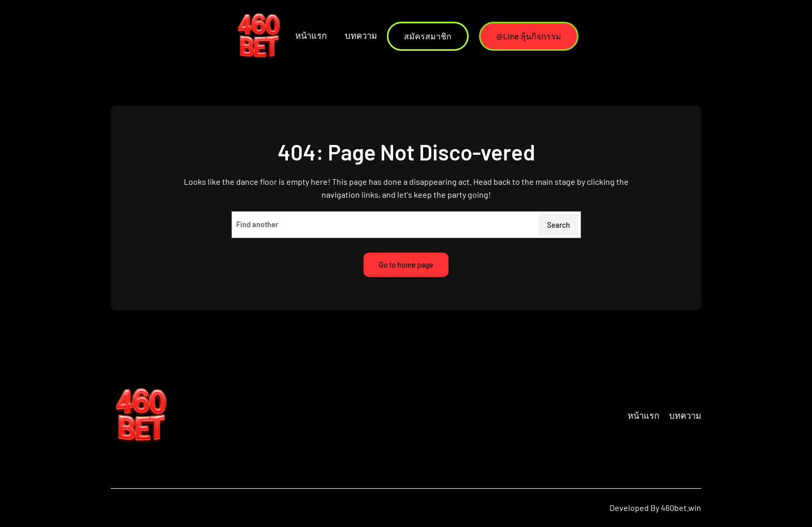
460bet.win (681, 508)
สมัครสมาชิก (428, 36)
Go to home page (406, 265)
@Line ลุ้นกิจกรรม (529, 36)
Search (558, 225)
